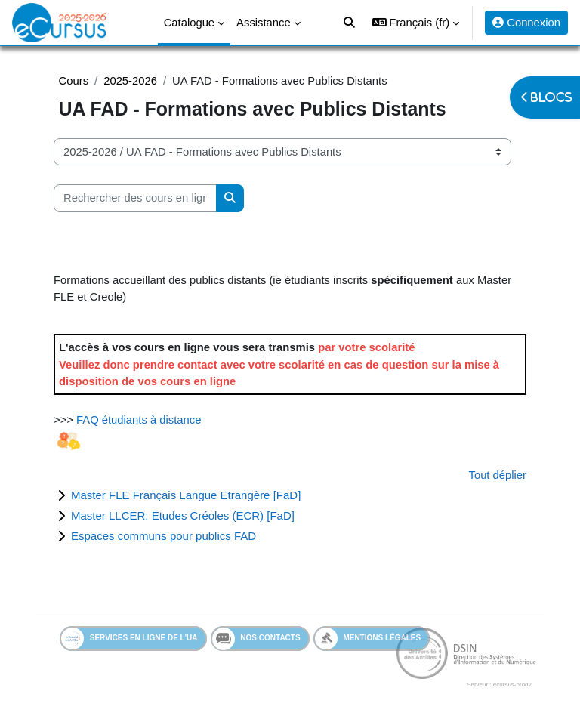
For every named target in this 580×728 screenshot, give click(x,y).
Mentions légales (368, 639)
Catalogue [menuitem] (189, 23)
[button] (416, 23)
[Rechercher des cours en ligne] (135, 198)
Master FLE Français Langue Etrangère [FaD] (186, 495)
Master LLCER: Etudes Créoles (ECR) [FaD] (183, 515)
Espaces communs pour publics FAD (164, 536)
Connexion (526, 23)
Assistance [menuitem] (264, 23)
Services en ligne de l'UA (130, 639)
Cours (74, 81)
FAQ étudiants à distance (139, 420)
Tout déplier (498, 475)
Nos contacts (256, 639)
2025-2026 (130, 81)
